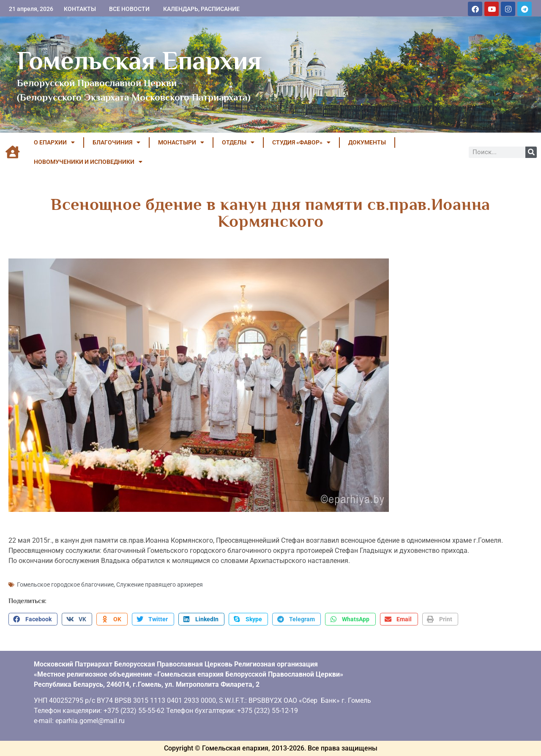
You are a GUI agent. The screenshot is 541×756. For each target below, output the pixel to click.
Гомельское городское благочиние (65, 585)
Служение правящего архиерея (160, 585)
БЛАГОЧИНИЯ (116, 142)
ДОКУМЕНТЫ (367, 142)
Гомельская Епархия (139, 60)
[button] (33, 619)
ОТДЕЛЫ (238, 142)
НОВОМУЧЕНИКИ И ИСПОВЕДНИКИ (88, 162)
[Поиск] (531, 152)
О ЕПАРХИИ (54, 142)
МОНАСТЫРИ (181, 142)
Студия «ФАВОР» (301, 142)
